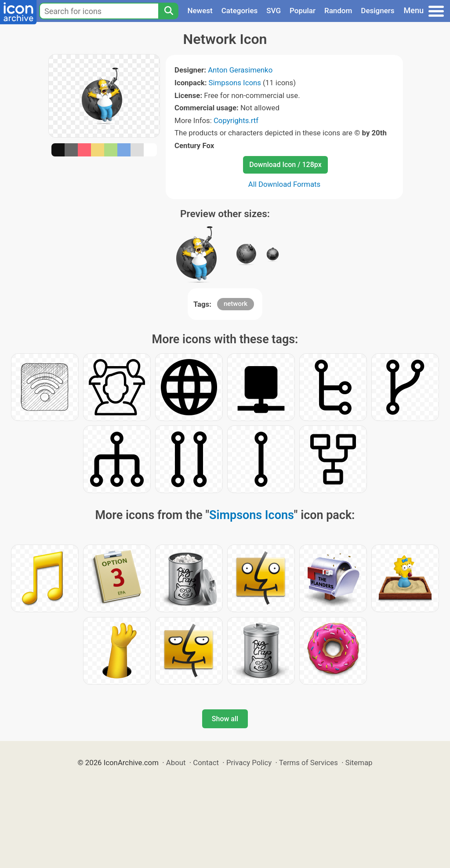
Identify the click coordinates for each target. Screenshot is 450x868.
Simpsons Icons (235, 83)
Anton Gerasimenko (240, 70)
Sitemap (359, 763)
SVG (274, 11)
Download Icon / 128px (285, 165)
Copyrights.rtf (236, 120)
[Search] (168, 11)
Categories (240, 11)
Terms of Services (308, 763)
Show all (225, 719)
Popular (303, 11)
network (236, 304)
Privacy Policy (249, 763)
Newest (200, 11)
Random (338, 11)
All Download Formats (285, 184)
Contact (206, 763)
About (176, 763)
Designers (377, 11)
